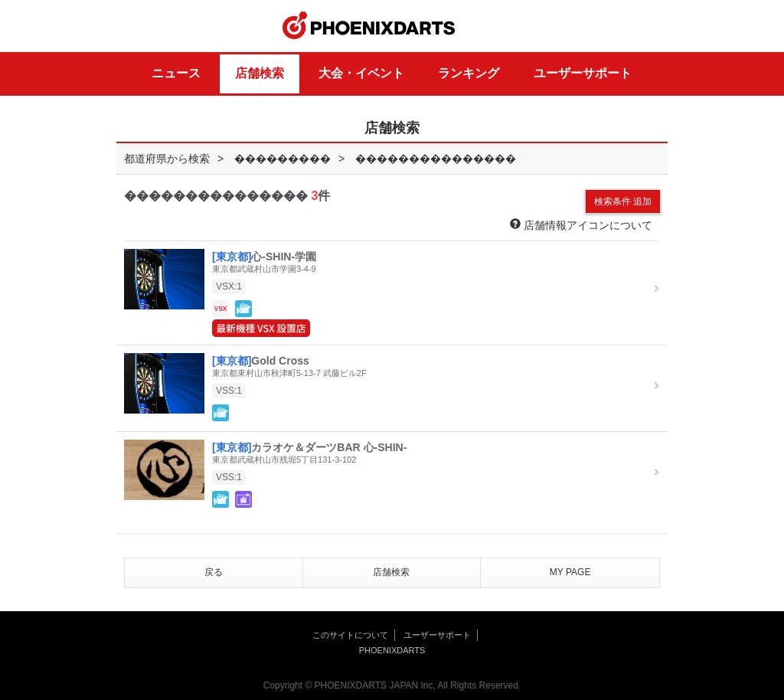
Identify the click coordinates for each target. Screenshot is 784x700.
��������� (283, 159)
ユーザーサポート (583, 73)
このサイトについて (350, 635)
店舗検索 (260, 73)
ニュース (176, 73)
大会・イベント (361, 73)
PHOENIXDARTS (369, 26)
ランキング (469, 73)
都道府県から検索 (167, 159)
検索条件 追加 (623, 201)
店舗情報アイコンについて (581, 225)
